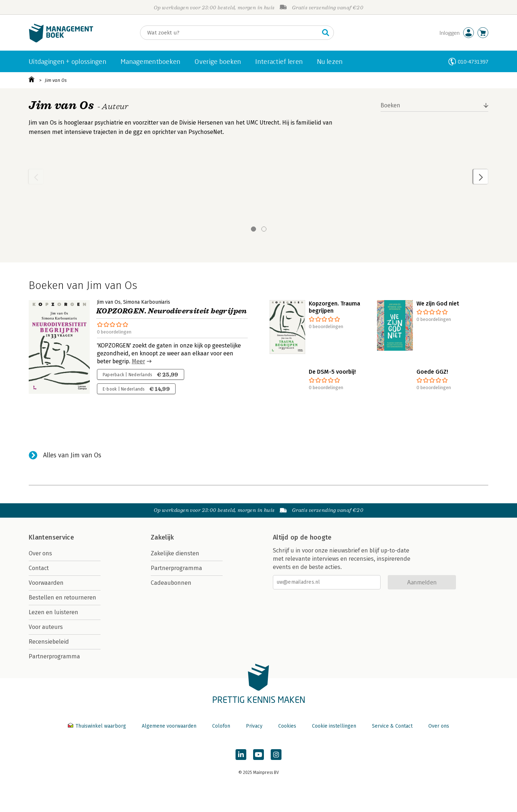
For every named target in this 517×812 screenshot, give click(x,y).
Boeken (390, 105)
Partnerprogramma (54, 656)
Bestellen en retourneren (62, 598)
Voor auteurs (46, 627)
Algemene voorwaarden (169, 726)
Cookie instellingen (334, 726)
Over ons (40, 553)
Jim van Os (56, 80)
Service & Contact (392, 726)
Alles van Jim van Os (72, 455)
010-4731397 (473, 62)
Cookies (287, 726)
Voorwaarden (46, 583)
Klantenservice (51, 537)
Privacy (254, 726)
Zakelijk (162, 537)
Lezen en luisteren (53, 612)
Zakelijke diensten (175, 553)
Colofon (221, 726)
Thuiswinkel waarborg (98, 726)
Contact (39, 568)
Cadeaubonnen (171, 583)
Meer (138, 361)
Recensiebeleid (49, 642)
